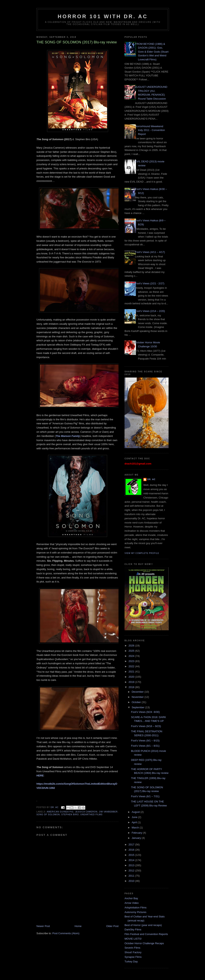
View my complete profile (142, 553)
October (137, 702)
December (138, 692)
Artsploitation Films (136, 908)
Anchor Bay (131, 898)
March (136, 828)
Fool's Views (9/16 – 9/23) (146, 726)
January (137, 838)
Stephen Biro (70, 815)
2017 (132, 845)
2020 (132, 677)
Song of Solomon (48, 815)
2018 (132, 687)
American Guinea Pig (60, 812)
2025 (132, 651)
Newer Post (43, 926)
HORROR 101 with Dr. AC (103, 16)
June (135, 817)
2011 (132, 876)
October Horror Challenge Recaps (144, 943)
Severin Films (132, 948)
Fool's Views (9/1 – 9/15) (145, 741)
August (136, 812)
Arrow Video (132, 903)
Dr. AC (151, 479)
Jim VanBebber (108, 812)
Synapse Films (133, 957)
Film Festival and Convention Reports (146, 934)
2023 (132, 661)
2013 (132, 865)
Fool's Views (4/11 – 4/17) (150, 252)
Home (78, 926)
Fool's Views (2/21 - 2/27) (150, 283)
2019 (132, 682)
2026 (132, 646)
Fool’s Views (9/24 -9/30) (145, 712)
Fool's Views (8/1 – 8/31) (145, 746)
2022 (132, 666)
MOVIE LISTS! (133, 939)
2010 (132, 881)
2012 (132, 871)
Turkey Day (131, 962)
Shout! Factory (133, 952)
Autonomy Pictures (135, 912)
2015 (132, 855)
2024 (132, 656)
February (137, 833)
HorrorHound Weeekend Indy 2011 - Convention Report (150, 130)
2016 (132, 850)
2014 (132, 860)
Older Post (112, 926)
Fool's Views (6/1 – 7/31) (145, 796)
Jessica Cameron (86, 812)
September (138, 707)
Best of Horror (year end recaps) (143, 925)
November (138, 697)
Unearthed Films (91, 815)
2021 (132, 672)
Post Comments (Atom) (66, 933)
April (135, 822)
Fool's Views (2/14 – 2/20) (150, 311)
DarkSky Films (133, 930)
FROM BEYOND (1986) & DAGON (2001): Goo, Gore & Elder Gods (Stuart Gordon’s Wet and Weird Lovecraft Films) (152, 52)
